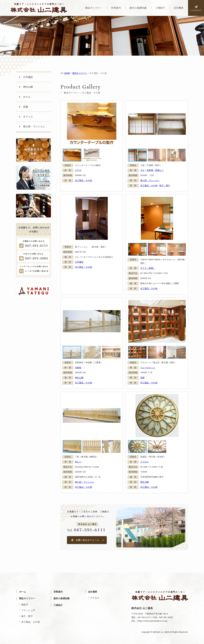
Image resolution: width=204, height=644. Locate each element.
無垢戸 (25, 605)
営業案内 (58, 592)
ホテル (27, 97)
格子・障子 (165, 186)
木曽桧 (78, 368)
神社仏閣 (79, 378)
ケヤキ (78, 170)
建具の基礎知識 (62, 598)
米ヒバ (78, 462)
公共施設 (79, 262)
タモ (142, 170)
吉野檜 (150, 170)
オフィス (28, 117)
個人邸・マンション (150, 180)
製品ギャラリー (27, 598)
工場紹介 (58, 605)
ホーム (23, 592)
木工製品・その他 (83, 180)
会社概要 (93, 592)
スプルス (145, 462)
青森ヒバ (159, 170)
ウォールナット (148, 368)
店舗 (142, 378)
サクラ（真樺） (148, 268)
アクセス (95, 598)
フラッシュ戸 (28, 610)
